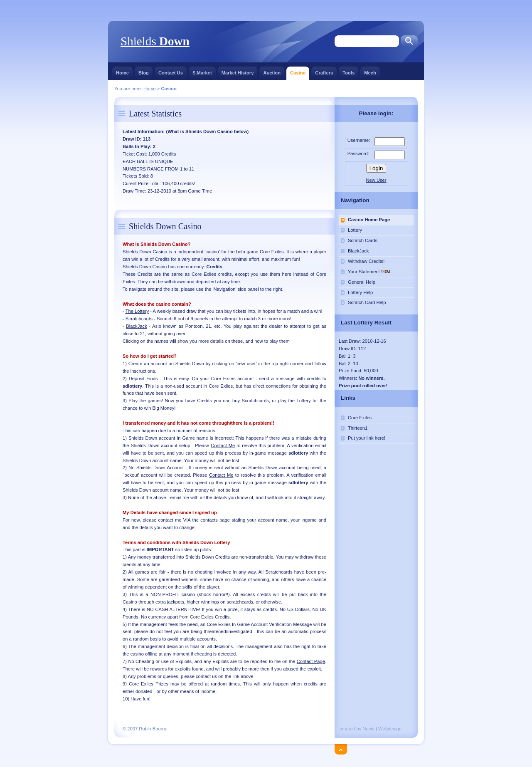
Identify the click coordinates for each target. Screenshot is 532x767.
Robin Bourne (153, 729)
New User (376, 180)
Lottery (355, 230)
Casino (298, 71)
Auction (272, 71)
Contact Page (311, 661)
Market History (238, 71)
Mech (370, 71)
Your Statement (370, 272)
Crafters (324, 71)
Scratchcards (139, 319)
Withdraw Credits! (366, 261)
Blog (144, 71)
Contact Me (223, 445)
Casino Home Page (369, 220)
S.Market (202, 71)
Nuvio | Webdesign (382, 729)
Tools (349, 71)
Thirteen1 (358, 428)
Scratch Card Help (367, 302)
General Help (362, 282)
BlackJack (136, 326)
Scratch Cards (363, 240)
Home (122, 71)
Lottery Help (360, 292)
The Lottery (137, 311)
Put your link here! (367, 438)
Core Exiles (272, 252)
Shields (155, 41)
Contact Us (171, 71)
